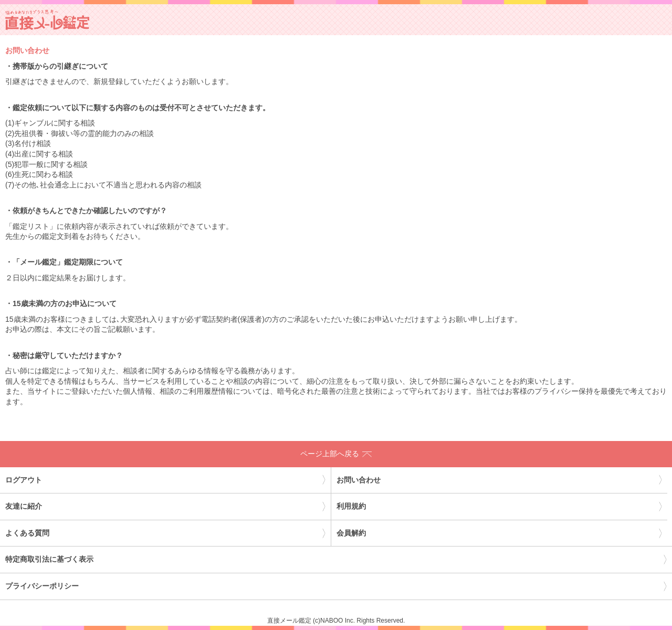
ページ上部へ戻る (336, 454)
